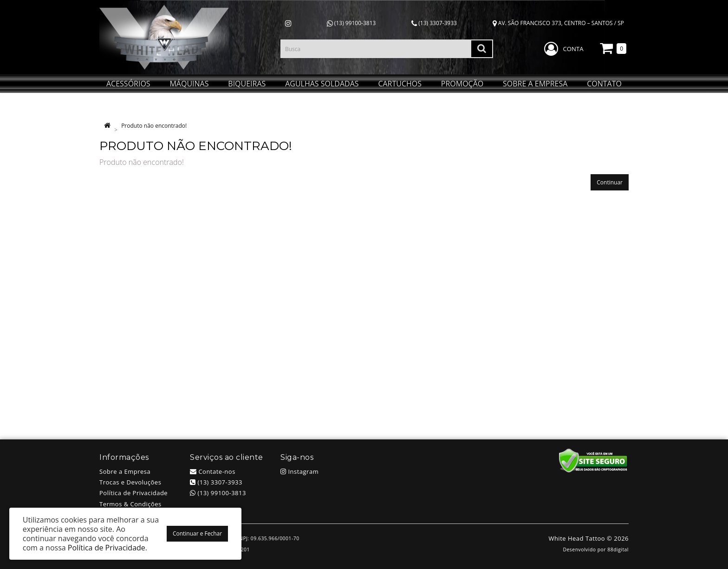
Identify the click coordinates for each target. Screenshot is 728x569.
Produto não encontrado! (154, 126)
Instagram (299, 471)
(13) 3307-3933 (434, 23)
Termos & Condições (130, 504)
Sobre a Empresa (125, 471)
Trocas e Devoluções (130, 482)
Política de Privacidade (133, 493)
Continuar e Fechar (197, 533)
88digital (618, 549)
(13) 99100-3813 (351, 23)
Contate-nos (213, 471)
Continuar (610, 182)
